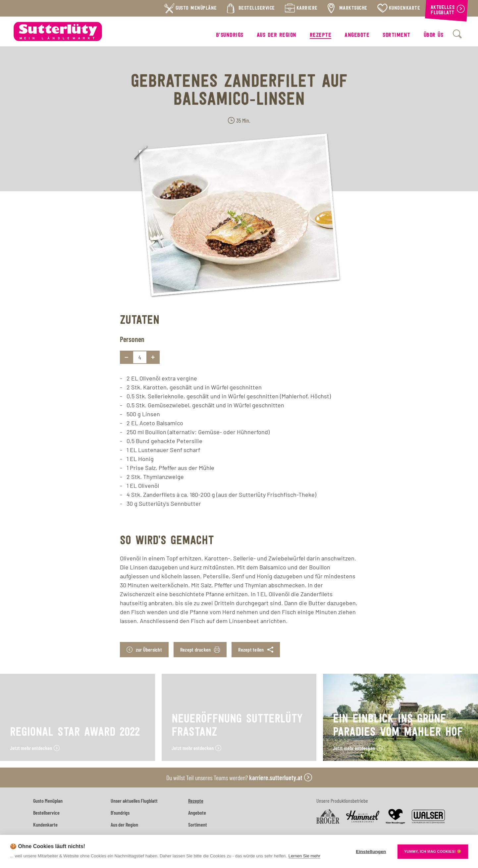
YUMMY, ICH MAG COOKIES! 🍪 (433, 851)
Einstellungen (371, 852)
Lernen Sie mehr (304, 856)
